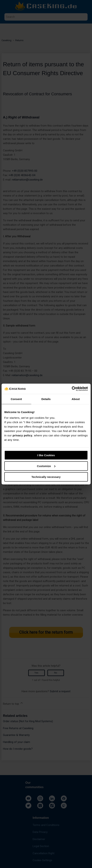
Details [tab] (46, 399)
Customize (46, 466)
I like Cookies (46, 455)
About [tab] (76, 399)
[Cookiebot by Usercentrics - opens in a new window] (72, 389)
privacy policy (22, 435)
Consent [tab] (16, 399)
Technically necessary (46, 477)
